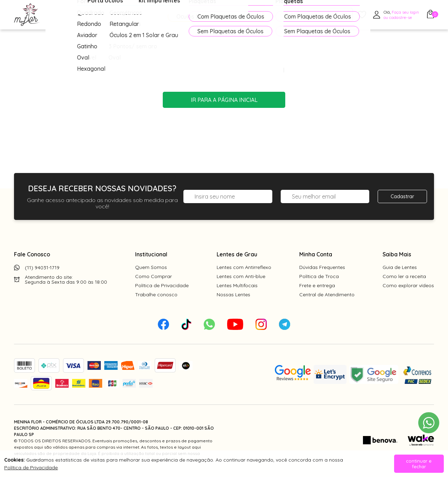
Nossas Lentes (233, 295)
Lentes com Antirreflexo (244, 267)
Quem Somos (151, 267)
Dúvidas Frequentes (322, 267)
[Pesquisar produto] (345, 15)
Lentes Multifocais (237, 285)
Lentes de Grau (237, 254)
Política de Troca (319, 276)
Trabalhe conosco (156, 295)
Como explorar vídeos (408, 285)
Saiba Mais (397, 254)
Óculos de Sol (124, 15)
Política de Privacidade (162, 285)
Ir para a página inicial (224, 100)
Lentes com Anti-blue (241, 276)
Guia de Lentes (400, 267)
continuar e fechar (419, 464)
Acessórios (170, 15)
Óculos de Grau (72, 15)
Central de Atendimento (327, 295)
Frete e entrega (317, 285)
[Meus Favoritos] (362, 15)
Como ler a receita (404, 276)
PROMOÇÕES (218, 15)
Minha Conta (316, 254)
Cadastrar (402, 196)
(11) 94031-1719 (42, 268)
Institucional (151, 254)
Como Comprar (153, 276)
